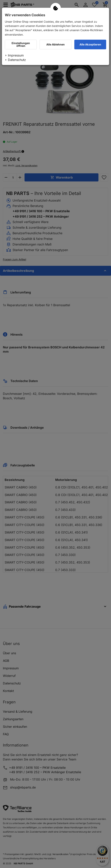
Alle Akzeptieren (90, 44)
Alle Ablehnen (55, 44)
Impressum (16, 55)
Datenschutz (17, 60)
